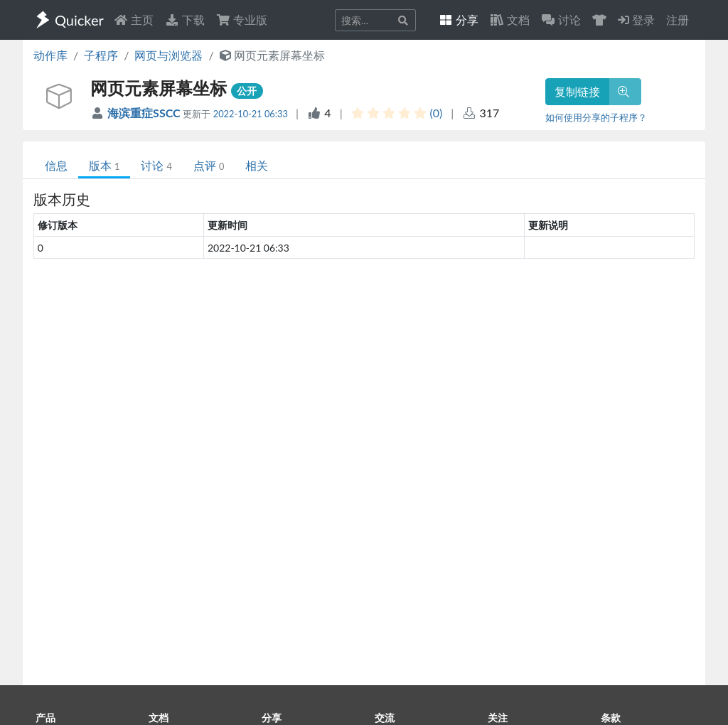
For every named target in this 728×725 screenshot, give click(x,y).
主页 (134, 20)
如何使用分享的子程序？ (596, 117)
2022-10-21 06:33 (251, 114)
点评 (209, 165)
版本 (104, 165)
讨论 (156, 165)
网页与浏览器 (168, 55)
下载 (185, 20)
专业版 (242, 20)
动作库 (50, 55)
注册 (678, 20)
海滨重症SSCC (145, 113)
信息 (56, 165)
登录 (636, 20)
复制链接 (577, 91)
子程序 (101, 55)
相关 (257, 165)
